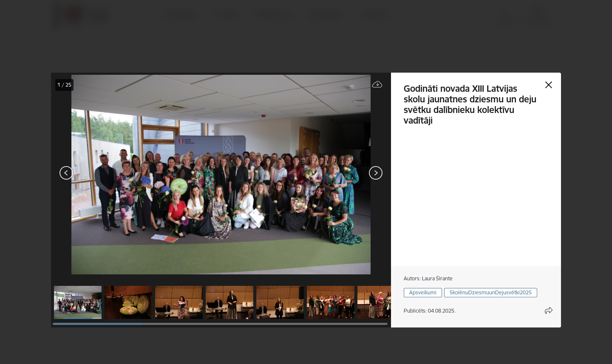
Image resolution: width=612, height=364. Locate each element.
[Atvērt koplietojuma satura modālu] (549, 310)
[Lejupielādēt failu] (377, 85)
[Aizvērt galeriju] (549, 85)
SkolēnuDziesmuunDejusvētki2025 (491, 292)
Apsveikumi (423, 292)
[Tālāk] (376, 173)
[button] (78, 302)
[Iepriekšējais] (67, 173)
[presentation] (102, 174)
